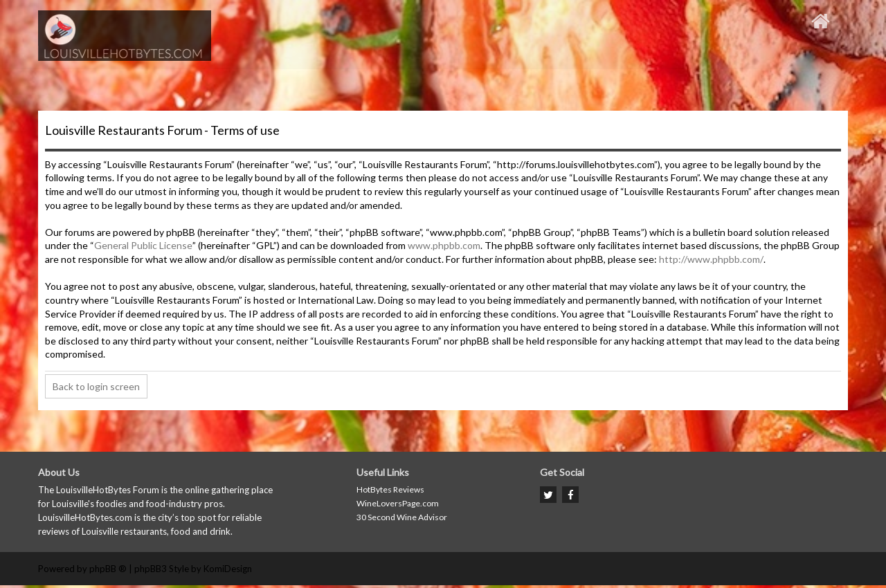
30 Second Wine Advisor (402, 517)
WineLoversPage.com (398, 503)
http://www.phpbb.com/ (711, 259)
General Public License (143, 245)
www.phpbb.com (444, 245)
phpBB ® (108, 569)
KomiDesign (228, 569)
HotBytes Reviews (390, 489)
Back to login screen (96, 386)
